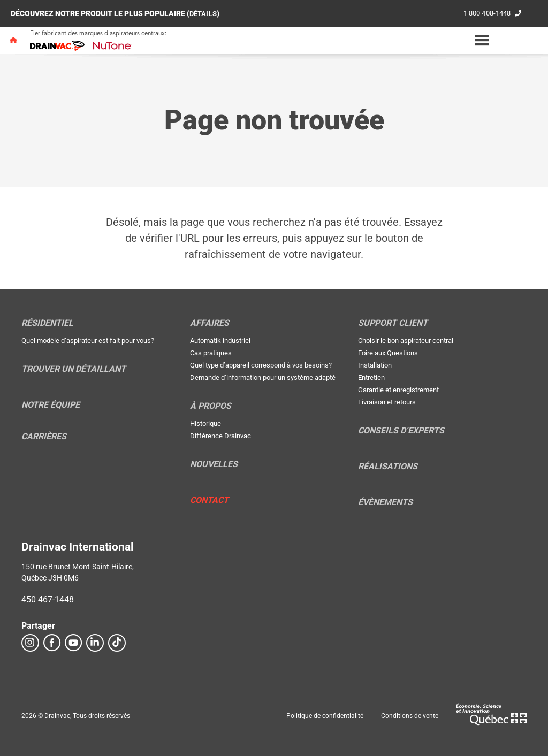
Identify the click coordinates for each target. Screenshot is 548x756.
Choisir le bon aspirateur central (406, 341)
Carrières (44, 437)
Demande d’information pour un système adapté (263, 377)
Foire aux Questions (388, 353)
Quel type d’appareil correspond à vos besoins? (261, 365)
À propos (211, 406)
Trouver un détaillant (74, 369)
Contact (209, 500)
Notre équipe (51, 405)
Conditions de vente (410, 716)
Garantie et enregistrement (398, 390)
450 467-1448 (48, 600)
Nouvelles (214, 464)
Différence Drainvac (220, 436)
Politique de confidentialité (325, 716)
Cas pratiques (211, 353)
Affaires (210, 323)
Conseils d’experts (401, 431)
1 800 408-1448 (484, 13)
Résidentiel (47, 323)
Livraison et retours (387, 402)
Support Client (393, 323)
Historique (205, 423)
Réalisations (388, 467)
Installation (375, 365)
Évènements (385, 502)
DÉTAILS (204, 13)
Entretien (371, 377)
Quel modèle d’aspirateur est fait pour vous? (88, 341)
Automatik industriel (220, 341)
